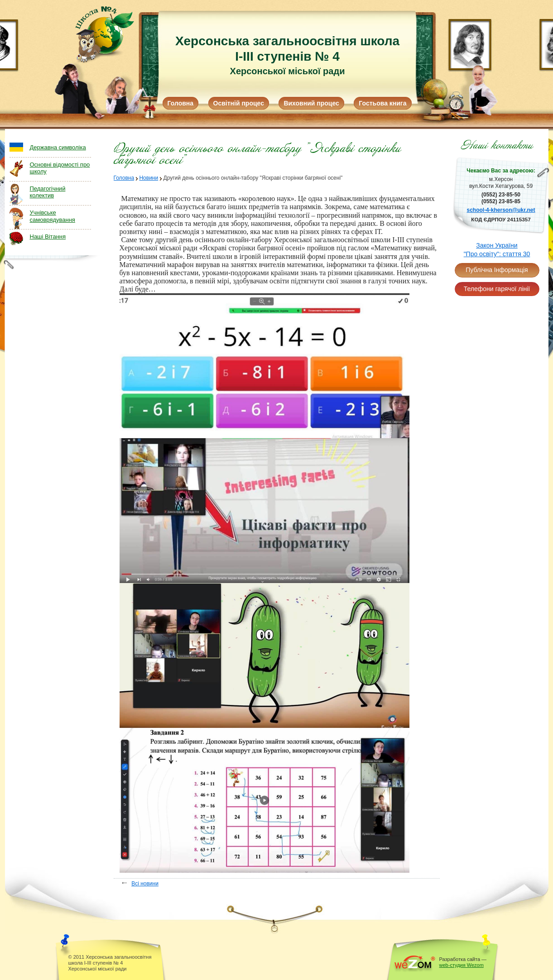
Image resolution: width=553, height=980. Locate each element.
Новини (149, 178)
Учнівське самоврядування (53, 216)
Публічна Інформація (497, 270)
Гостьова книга (382, 103)
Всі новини (145, 884)
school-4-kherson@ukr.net (501, 210)
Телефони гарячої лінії (497, 289)
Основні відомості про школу (60, 168)
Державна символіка (58, 147)
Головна (181, 103)
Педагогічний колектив (48, 192)
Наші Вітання (48, 237)
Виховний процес (311, 103)
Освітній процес (239, 103)
